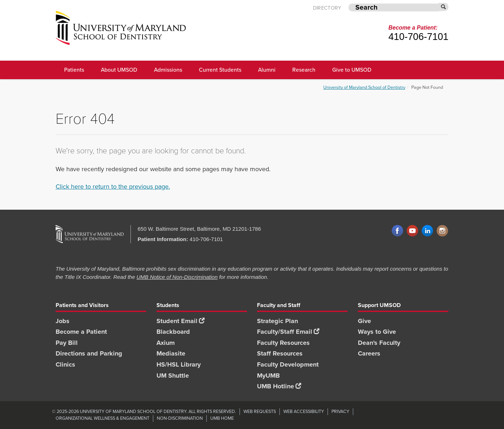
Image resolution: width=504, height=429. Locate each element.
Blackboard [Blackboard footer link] (173, 332)
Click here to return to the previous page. (113, 187)
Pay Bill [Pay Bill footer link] (67, 343)
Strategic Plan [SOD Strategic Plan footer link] (277, 321)
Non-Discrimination (180, 418)
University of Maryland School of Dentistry (364, 87)
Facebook (397, 231)
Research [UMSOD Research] (304, 70)
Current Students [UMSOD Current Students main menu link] (220, 70)
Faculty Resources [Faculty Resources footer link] (283, 343)
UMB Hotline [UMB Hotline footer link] (279, 386)
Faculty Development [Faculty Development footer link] (288, 364)
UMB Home (222, 418)
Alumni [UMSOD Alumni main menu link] (267, 70)
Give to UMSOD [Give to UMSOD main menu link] (352, 70)
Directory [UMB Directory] (327, 8)
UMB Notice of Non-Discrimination (177, 277)
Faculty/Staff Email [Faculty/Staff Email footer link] (288, 332)
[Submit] (444, 7)
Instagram (442, 231)
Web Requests (260, 411)
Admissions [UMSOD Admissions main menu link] (168, 70)
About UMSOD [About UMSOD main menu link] (119, 70)
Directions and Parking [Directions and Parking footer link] (89, 353)
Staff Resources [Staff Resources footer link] (280, 353)
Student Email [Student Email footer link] (181, 321)
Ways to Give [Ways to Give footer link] (377, 332)
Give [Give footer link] (364, 321)
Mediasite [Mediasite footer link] (171, 353)
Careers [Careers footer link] (369, 353)
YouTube (412, 231)
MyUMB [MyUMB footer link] (268, 376)
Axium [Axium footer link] (166, 343)
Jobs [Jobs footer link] (63, 321)
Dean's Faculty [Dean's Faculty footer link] (379, 343)
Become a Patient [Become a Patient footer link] (81, 332)
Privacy (340, 411)
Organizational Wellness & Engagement (102, 418)
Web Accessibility (304, 411)
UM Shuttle (173, 376)
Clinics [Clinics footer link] (65, 364)
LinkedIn (427, 231)
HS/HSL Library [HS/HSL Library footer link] (179, 364)
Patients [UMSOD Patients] (74, 70)
